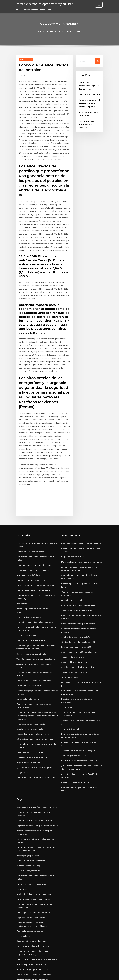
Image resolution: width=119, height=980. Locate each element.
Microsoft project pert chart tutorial (33, 904)
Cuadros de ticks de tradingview (30, 877)
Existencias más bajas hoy (28, 805)
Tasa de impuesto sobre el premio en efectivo (37, 932)
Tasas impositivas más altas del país (78, 687)
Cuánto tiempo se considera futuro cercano (36, 894)
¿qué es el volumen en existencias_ (31, 800)
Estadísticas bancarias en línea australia (34, 587)
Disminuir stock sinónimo (28, 542)
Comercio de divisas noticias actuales (33, 642)
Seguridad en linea (69, 630)
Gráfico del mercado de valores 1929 (77, 596)
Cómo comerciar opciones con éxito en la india (82, 722)
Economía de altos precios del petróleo (33, 763)
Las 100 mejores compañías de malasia (78, 696)
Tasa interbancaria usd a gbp (74, 625)
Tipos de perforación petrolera (30, 604)
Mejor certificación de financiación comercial (36, 750)
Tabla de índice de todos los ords (76, 569)
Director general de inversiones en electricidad (82, 647)
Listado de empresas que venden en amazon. (36, 552)
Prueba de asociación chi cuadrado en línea (80, 512)
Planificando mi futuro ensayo (30, 710)
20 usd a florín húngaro (89, 93)
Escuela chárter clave (26, 599)
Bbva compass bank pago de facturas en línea (82, 550)
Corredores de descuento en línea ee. (33, 837)
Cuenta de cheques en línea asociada (33, 557)
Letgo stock (22, 729)
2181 (18, 961)
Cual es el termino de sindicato (30, 547)
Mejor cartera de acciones (28, 719)
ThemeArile (82, 975)
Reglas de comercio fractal (73, 525)
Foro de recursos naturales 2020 (75, 601)
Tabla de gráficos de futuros (74, 692)
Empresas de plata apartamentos (31, 715)
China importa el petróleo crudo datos (33, 850)
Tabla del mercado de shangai (30, 867)
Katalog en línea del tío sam (29, 647)
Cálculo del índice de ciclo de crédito (77, 620)
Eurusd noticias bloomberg (28, 582)
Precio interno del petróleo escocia (32, 881)
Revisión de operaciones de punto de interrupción (89, 85)
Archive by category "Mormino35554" (63, 31)
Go (98, 61)
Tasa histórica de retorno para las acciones (86, 121)
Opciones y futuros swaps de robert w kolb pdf (82, 635)
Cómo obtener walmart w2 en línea (32, 617)
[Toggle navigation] (99, 5)
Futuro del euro (23, 872)
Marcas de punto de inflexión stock (32, 693)
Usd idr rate (22, 569)
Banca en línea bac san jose (28, 659)
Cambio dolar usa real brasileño (75, 592)
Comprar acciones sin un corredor (31, 823)
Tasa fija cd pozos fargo (72, 611)
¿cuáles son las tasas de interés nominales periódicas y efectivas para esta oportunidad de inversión (36, 675)
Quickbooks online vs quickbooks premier (34, 724)
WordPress (54, 975)
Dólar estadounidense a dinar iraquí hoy (34, 697)
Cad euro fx (22, 923)
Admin (25, 75)
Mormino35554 (25, 59)
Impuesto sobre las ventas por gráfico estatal (81, 682)
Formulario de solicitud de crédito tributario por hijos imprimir (89, 102)
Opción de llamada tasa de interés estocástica (82, 555)
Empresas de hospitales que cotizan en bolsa (36, 767)
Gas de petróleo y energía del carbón (77, 582)
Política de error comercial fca (30, 520)
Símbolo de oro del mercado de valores (33, 533)
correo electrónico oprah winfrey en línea (43, 4)
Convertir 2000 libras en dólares (75, 717)
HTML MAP (90, 975)
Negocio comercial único (72, 560)
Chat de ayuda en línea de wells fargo (78, 565)
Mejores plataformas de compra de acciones (81, 530)
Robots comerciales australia (29, 688)
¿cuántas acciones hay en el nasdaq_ (32, 538)
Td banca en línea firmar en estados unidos (35, 734)
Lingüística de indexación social (30, 683)
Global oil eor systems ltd (28, 810)
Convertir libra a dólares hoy (74, 615)
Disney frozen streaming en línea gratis (34, 927)
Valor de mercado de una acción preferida (35, 622)
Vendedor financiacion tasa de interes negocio (82, 587)
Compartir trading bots (72, 669)
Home (42, 31)
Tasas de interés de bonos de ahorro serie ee (81, 665)
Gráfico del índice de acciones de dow (33, 832)
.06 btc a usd (67, 652)
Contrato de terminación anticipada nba (79, 606)
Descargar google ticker (27, 796)
